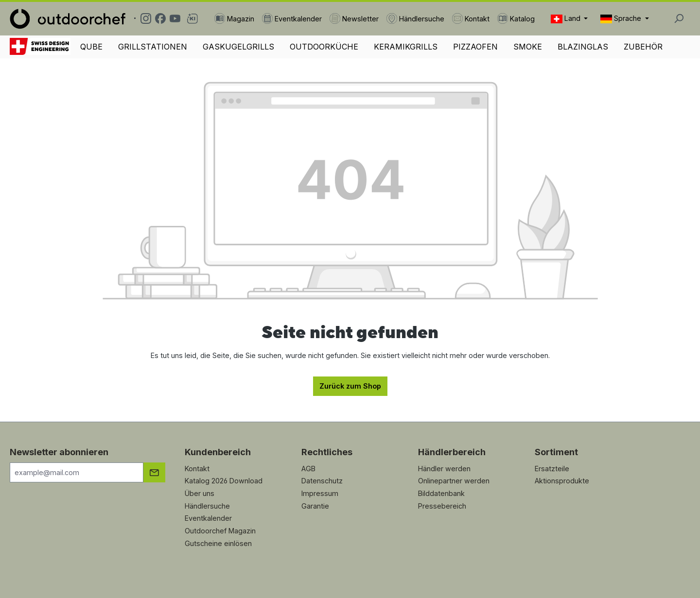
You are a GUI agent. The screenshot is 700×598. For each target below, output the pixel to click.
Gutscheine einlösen (218, 543)
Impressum (320, 493)
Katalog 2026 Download (224, 481)
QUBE (91, 47)
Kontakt (197, 469)
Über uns (200, 493)
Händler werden (444, 469)
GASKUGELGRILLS (238, 47)
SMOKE (528, 47)
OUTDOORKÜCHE (324, 47)
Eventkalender (208, 518)
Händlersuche (207, 506)
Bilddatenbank (441, 493)
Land (567, 19)
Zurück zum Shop (350, 386)
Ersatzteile (552, 469)
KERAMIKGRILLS (406, 47)
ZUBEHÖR (643, 47)
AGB (308, 469)
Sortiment (556, 452)
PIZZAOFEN (475, 47)
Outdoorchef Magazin (220, 531)
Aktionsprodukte (562, 481)
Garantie (315, 506)
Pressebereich (442, 506)
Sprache (622, 19)
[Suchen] (679, 18)
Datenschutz (322, 481)
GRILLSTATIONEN (153, 47)
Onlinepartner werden (454, 481)
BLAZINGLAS (583, 47)
